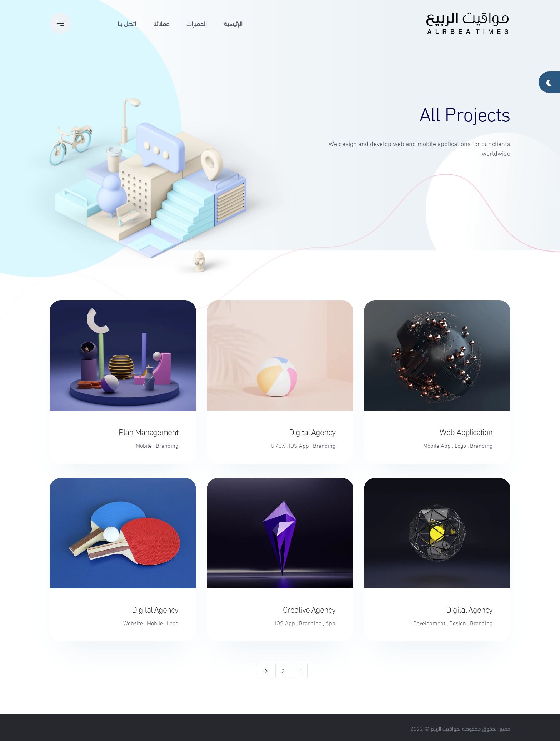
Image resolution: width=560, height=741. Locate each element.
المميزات (197, 23)
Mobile (144, 445)
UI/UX (278, 445)
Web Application (466, 431)
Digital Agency (312, 431)
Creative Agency (309, 609)
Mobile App (437, 445)
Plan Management (148, 431)
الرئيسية (233, 23)
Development (429, 623)
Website (133, 623)
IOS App (299, 445)
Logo (460, 445)
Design (458, 623)
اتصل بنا (127, 23)
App (330, 623)
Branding (481, 445)
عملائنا (161, 23)
